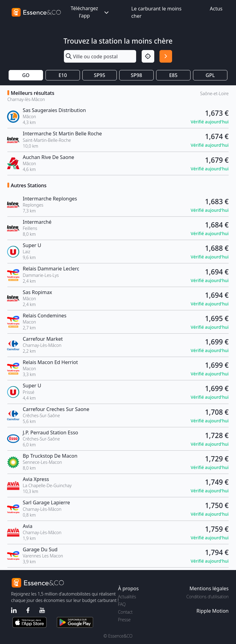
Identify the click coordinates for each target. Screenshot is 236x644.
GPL (210, 75)
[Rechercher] (166, 56)
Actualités (127, 597)
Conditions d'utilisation (207, 597)
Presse (124, 620)
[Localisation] (148, 56)
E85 (173, 75)
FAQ (122, 604)
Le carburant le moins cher (156, 12)
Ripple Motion (212, 611)
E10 (63, 75)
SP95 (100, 75)
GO (26, 75)
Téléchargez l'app (90, 12)
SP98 (137, 75)
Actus (216, 9)
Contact (125, 612)
